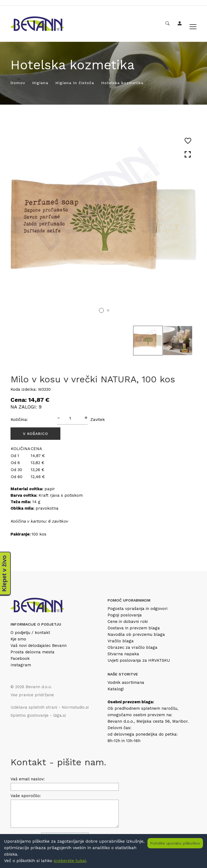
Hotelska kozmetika (122, 83)
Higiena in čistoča (75, 83)
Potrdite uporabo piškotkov (175, 843)
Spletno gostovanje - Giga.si (38, 715)
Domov (18, 83)
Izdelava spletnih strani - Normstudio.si (50, 707)
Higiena (40, 83)
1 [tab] (101, 310)
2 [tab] (108, 310)
